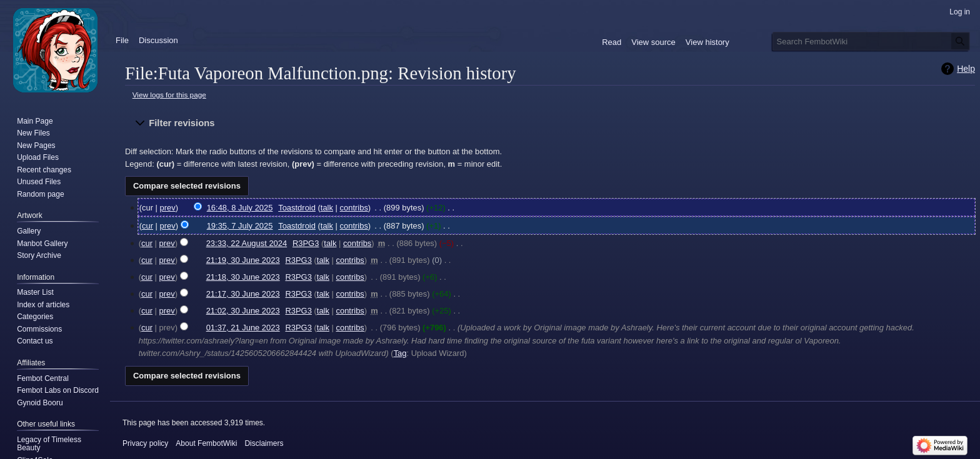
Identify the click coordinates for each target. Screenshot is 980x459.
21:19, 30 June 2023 (243, 260)
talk (327, 208)
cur (147, 226)
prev (168, 208)
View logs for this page (169, 95)
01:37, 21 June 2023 (243, 328)
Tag (400, 353)
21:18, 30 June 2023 (243, 277)
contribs (354, 208)
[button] (550, 124)
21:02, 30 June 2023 (243, 311)
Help (966, 69)
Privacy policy (145, 443)
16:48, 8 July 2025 (240, 208)
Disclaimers (264, 443)
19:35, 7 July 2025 (240, 226)
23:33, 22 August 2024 (247, 243)
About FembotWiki (206, 443)
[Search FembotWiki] (871, 41)
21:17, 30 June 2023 (243, 294)
